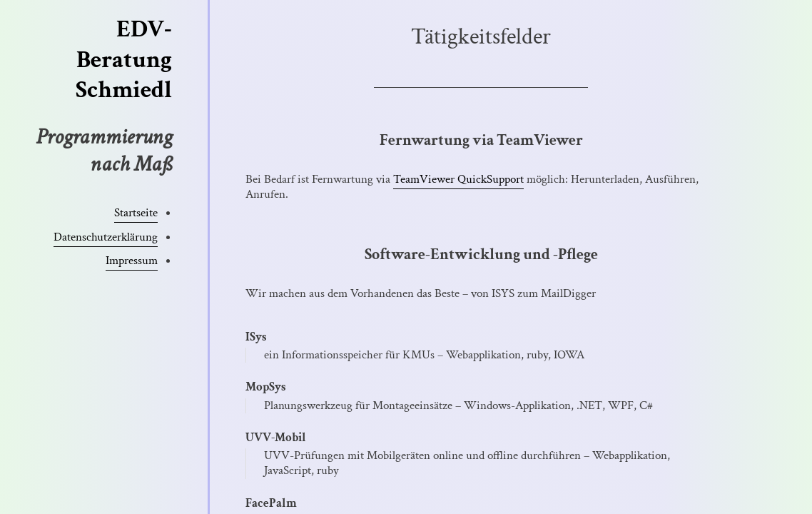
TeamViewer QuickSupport (458, 179)
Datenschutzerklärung (106, 237)
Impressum (132, 261)
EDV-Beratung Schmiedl (124, 60)
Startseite (136, 213)
